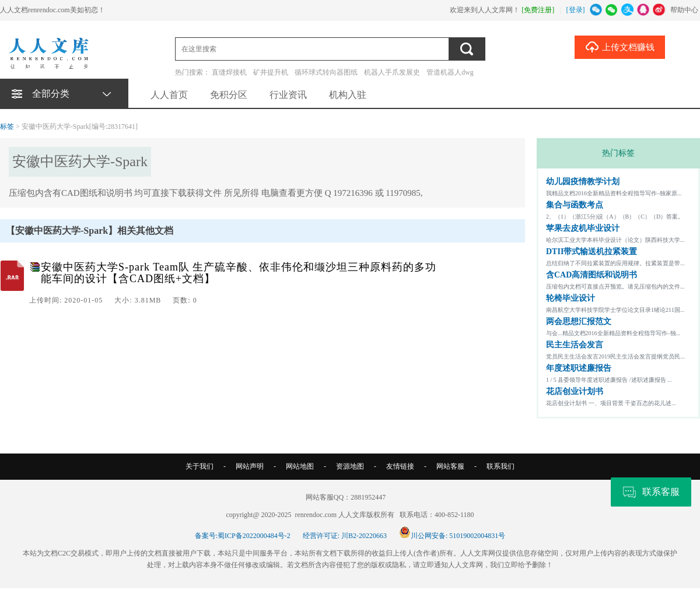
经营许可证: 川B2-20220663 (345, 536)
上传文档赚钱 (620, 47)
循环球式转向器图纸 (326, 72)
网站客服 (450, 466)
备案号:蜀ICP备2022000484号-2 (243, 536)
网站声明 (250, 466)
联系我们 (501, 466)
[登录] (576, 10)
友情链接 (400, 466)
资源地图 (350, 466)
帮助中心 (684, 10)
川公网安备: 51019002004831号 (452, 536)
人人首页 (169, 95)
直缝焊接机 (229, 72)
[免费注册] (538, 10)
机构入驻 (348, 95)
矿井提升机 (271, 72)
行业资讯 (288, 95)
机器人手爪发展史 (392, 72)
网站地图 (300, 466)
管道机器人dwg (450, 72)
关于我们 (199, 466)
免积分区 (229, 95)
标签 (7, 126)
